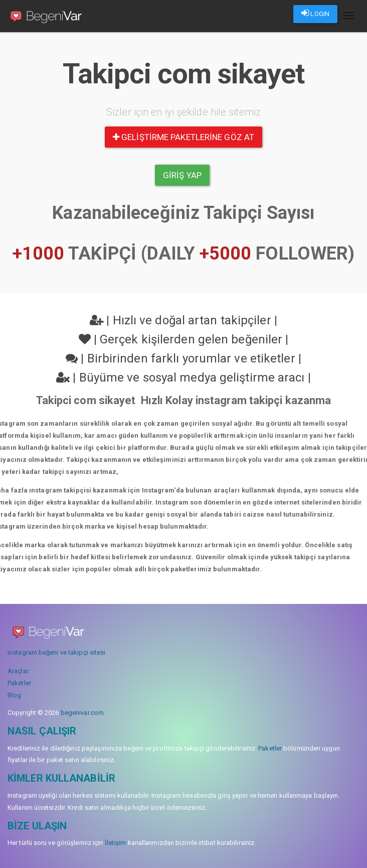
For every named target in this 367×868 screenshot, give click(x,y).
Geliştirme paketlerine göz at (183, 137)
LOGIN (315, 13)
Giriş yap (182, 175)
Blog (14, 695)
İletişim (116, 843)
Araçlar (18, 671)
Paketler (19, 683)
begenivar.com (82, 713)
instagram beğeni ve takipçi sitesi (56, 652)
